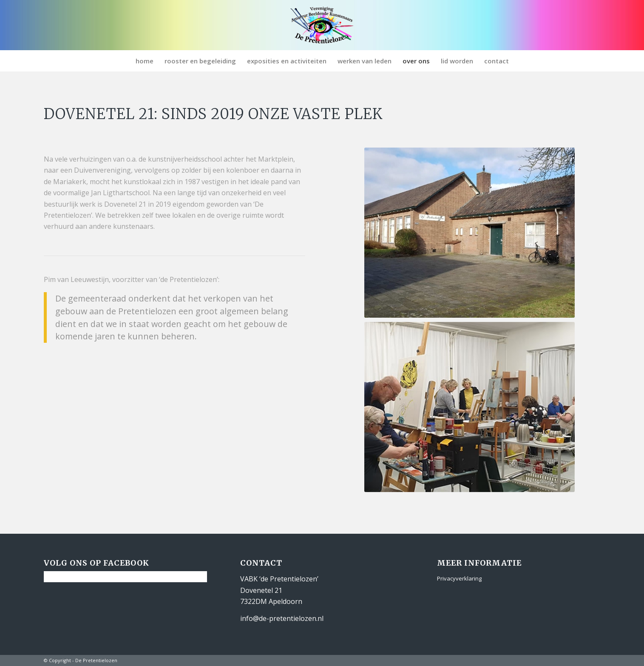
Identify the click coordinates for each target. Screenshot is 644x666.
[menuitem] (145, 61)
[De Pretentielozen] (322, 25)
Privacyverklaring (459, 578)
